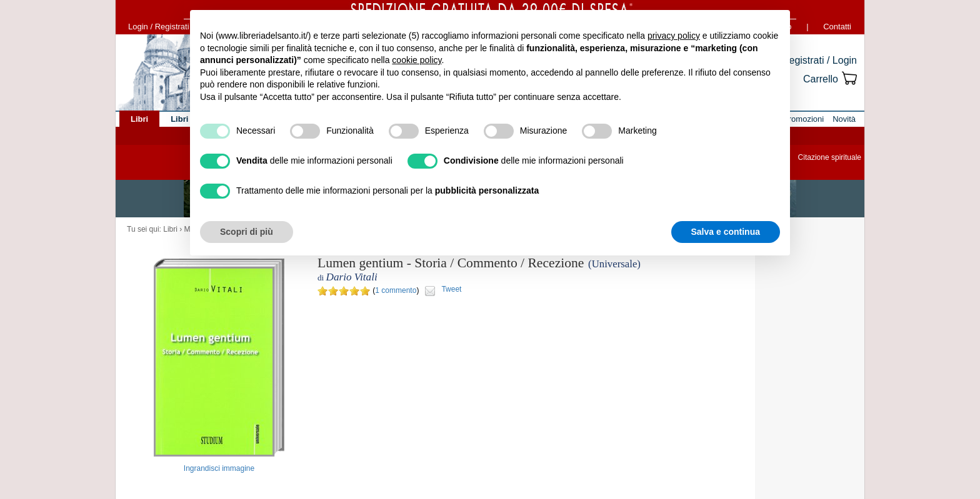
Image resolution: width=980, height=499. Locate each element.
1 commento (396, 290)
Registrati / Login (819, 60)
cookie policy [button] (417, 60)
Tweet (451, 289)
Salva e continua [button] (726, 232)
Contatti (837, 27)
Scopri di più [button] (247, 232)
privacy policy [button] (674, 36)
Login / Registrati (159, 27)
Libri (170, 229)
